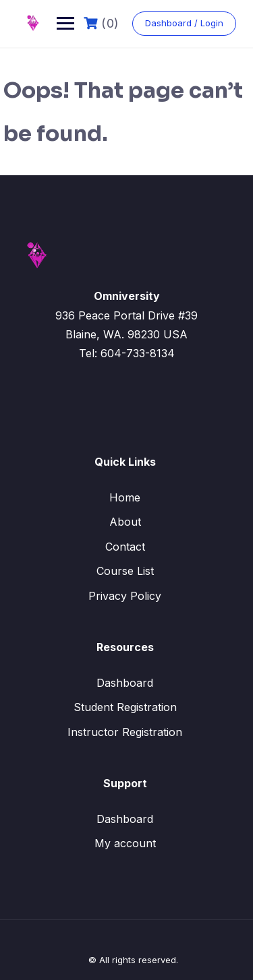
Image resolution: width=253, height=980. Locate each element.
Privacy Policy (125, 596)
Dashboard (125, 683)
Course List (125, 571)
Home (125, 497)
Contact (125, 547)
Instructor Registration (125, 732)
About (125, 522)
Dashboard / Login (184, 23)
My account (125, 843)
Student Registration (125, 707)
